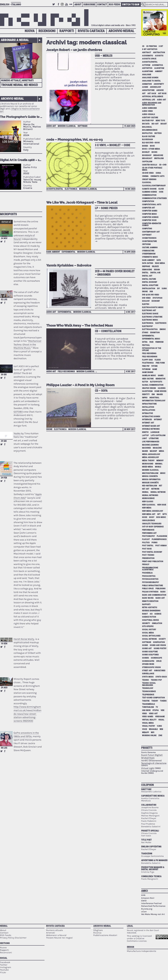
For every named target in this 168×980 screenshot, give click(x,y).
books (154, 152)
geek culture (148, 379)
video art (153, 714)
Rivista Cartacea (91, 31)
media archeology (150, 457)
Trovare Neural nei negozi (19, 85)
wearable (153, 729)
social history (149, 630)
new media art (149, 514)
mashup (153, 451)
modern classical (67, 126)
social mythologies (151, 636)
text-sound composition (153, 698)
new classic (148, 502)
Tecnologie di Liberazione (154, 763)
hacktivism (147, 391)
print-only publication (153, 561)
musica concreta (150, 476)
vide (162, 710)
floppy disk (147, 360)
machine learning (150, 445)
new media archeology (153, 511)
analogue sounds (150, 78)
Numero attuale (11, 80)
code (161, 192)
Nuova (30, 31)
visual (161, 720)
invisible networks (151, 429)
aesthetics (147, 68)
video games (148, 717)
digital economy (150, 282)
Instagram (63, 6)
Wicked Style (148, 758)
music (163, 473)
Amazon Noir (148, 898)
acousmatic (148, 56)
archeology (155, 87)
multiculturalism (150, 473)
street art (147, 671)
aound (145, 87)
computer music (149, 214)
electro (146, 304)
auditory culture (150, 118)
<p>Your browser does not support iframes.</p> (21, 160)
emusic (163, 329)
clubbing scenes (150, 192)
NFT (159, 514)
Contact (102, 4)
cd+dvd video (148, 173)
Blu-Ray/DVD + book (151, 143)
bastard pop (148, 121)
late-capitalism (158, 435)
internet (158, 420)
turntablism (148, 707)
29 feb (4, 478)
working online (149, 735)
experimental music (151, 339)
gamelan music (149, 376)
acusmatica (158, 65)
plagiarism (162, 536)
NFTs (165, 514)
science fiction (149, 617)
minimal (159, 464)
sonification (159, 642)
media (161, 451)
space (159, 661)
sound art (147, 648)
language (155, 432)
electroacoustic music (153, 307)
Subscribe (89, 4)
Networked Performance (153, 906)
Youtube (67, 6)
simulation (157, 623)
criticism (146, 244)
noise (145, 517)
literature (154, 438)
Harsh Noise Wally (24, 639)
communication (149, 195)
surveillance (148, 674)
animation (147, 84)
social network (149, 639)
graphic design (149, 388)
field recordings (66, 372)
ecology (146, 301)
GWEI (144, 901)
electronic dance (150, 314)
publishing (160, 589)
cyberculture (148, 251)
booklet (146, 152)
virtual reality (149, 720)
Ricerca (97, 933)
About (78, 4)
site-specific (148, 626)
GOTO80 (18, 412)
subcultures (160, 671)
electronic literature (152, 317)
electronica (71, 189)
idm (153, 394)
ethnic (145, 333)
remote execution (150, 601)
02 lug (4, 300)
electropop (147, 326)
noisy (152, 517)
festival (146, 345)
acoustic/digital (55, 189)
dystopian (157, 298)
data (159, 260)
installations (149, 410)
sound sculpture (150, 652)
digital (145, 273)
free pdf (146, 366)
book (152, 146)
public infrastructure (152, 586)
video (144, 714)
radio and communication (154, 595)
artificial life (149, 100)
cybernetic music (150, 257)
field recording (149, 353)
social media (148, 633)
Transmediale (148, 704)
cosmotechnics (149, 238)
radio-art (160, 598)
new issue (162, 505)
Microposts (8, 214)
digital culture (149, 279)
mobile (158, 467)
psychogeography (150, 582)
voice (144, 729)
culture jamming (150, 248)
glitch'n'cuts (156, 382)
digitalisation (149, 289)
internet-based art (151, 426)
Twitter (54, 6)
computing (147, 229)
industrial (154, 398)
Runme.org (147, 909)
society (162, 639)
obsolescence (148, 520)
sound (145, 645)
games (161, 376)
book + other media (151, 149)
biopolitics (147, 133)
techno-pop (156, 680)
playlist (146, 539)
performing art (149, 533)
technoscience (149, 691)
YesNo (17, 433)
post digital (148, 546)
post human (161, 546)
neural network (158, 492)
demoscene (147, 270)
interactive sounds (151, 417)
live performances (151, 442)
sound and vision (158, 645)
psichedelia (147, 573)
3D (143, 46)
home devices (160, 391)
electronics (161, 323)
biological (147, 127)
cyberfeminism (149, 254)
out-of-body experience (153, 527)
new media (147, 508)
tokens (163, 701)
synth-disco (161, 677)
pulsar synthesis (150, 592)
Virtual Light (148, 768)
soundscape (156, 658)
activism (146, 65)
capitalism (147, 162)
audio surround (149, 108)
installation (148, 407)
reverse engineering (151, 611)
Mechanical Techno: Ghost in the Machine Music (27, 344)
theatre (146, 701)
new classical (149, 505)
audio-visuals (149, 114)
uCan (144, 912)
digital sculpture (150, 285)
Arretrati (28, 80)
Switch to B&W (131, 4)
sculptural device (150, 620)
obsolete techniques (152, 524)
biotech (158, 133)
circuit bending (149, 179)
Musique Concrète (150, 483)
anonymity (159, 84)
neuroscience (148, 498)
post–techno (148, 555)
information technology (154, 401)
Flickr (71, 6)
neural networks (150, 495)
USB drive (146, 710)
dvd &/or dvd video (151, 295)
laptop (145, 435)
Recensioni (47, 31)
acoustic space (149, 59)
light (144, 438)
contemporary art (151, 232)
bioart (164, 124)
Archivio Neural (121, 31)
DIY (158, 289)
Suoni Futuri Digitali (152, 755)
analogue (147, 75)
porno (155, 543)
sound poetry (160, 648)
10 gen (4, 644)
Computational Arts (152, 205)
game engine (148, 372)
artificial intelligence (153, 97)
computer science (150, 217)
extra (145, 342)
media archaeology (151, 454)
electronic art (149, 310)
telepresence (148, 695)
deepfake (146, 266)
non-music (161, 517)
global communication (153, 385)
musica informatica (151, 479)
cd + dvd (163, 165)
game (155, 369)
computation (148, 201)
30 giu (4, 375)
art (144, 94)
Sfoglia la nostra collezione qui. (20, 110)
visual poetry (149, 726)
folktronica (148, 363)
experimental (69, 252)
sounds (145, 658)
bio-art (155, 124)
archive (160, 90)
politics (146, 543)
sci (151, 614)
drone (49, 429)
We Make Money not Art (153, 914)
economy (156, 301)
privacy (146, 565)
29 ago (4, 688)
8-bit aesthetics (150, 49)
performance (148, 530)
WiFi (153, 732)
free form (160, 363)
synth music (148, 677)
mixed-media (148, 467)
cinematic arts (157, 176)
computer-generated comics (152, 224)
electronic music (150, 320)
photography (148, 536)
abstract (147, 53)
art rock (162, 94)
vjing (159, 726)
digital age (155, 273)
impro (145, 398)
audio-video (147, 111)
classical (147, 182)
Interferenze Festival (151, 903)
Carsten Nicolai (150, 165)
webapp (145, 732)
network (155, 489)
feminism (159, 342)
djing (164, 289)
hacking (162, 388)
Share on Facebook (5, 242)
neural (145, 492)
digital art (147, 276)
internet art (148, 423)
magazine (157, 448)
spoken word (148, 664)
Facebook (58, 6)
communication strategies (154, 198)
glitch (145, 382)
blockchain (147, 140)
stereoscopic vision (151, 667)
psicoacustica (149, 576)
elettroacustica (150, 329)
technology (148, 688)
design (157, 270)
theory (155, 701)
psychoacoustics (150, 579)
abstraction (159, 53)
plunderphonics (159, 539)
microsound (148, 464)
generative (160, 379)
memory (160, 461)
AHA (143, 895)
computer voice (149, 220)
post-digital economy (152, 552)
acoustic (159, 56)
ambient (159, 71)
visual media (148, 723)
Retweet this (1, 242)
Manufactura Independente (142, 951)
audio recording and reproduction (152, 104)
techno (145, 680)
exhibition (155, 333)
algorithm (159, 68)
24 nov (4, 238)
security (146, 623)
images (160, 394)
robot (145, 614)
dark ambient (53, 252)
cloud (161, 189)
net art (146, 489)
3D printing (151, 46)
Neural (4, 926)
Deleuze (155, 266)
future (154, 366)
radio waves (148, 598)
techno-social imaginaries (149, 684)
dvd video (146, 298)
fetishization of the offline (152, 349)
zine (160, 735)
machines (146, 448)
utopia (156, 710)
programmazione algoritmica (150, 569)
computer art (149, 208)
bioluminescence (150, 130)
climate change (149, 189)
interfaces (147, 420)
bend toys (160, 121)
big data (146, 124)
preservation (148, 558)
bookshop (147, 155)
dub (151, 292)
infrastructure (149, 404)
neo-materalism (150, 486)
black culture (149, 136)
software (82, 126)
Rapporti (67, 31)
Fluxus (158, 360)
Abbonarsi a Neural (15, 40)
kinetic (145, 432)
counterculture (149, 241)
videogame (160, 717)
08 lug (4, 748)
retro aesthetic (150, 607)
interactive (147, 413)
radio (163, 592)
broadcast (147, 158)
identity (146, 394)
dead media (160, 263)
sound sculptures (150, 655)
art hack (152, 94)
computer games (150, 211)
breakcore (158, 155)
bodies (145, 146)
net (160, 486)
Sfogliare (98, 930)
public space (148, 589)
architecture (148, 90)
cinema (145, 176)
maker (145, 451)
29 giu (4, 441)
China (158, 173)
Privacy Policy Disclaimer (13, 938)
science (158, 614)
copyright (147, 235)
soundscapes (148, 661)
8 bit (161, 46)
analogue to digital (151, 81)
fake (151, 342)
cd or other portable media (152, 169)
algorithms (148, 71)
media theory (148, 461)
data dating (148, 263)
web (161, 729)
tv (157, 707)
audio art (51, 126)
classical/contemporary (154, 186)
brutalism (159, 158)
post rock (147, 549)
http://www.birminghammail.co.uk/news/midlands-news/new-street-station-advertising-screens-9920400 (27, 714)
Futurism (146, 369)
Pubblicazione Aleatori (105, 935)
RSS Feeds (115, 4)
